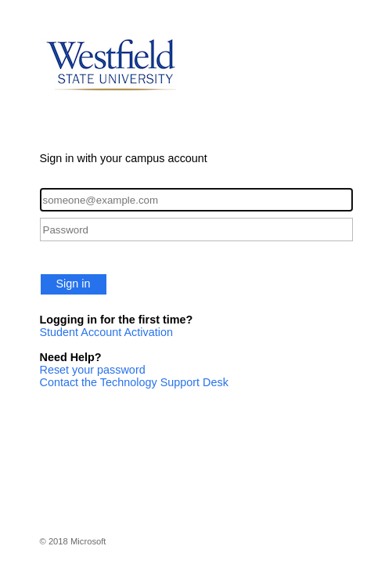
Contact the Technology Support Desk (134, 382)
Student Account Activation (106, 332)
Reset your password (93, 370)
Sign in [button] (74, 284)
